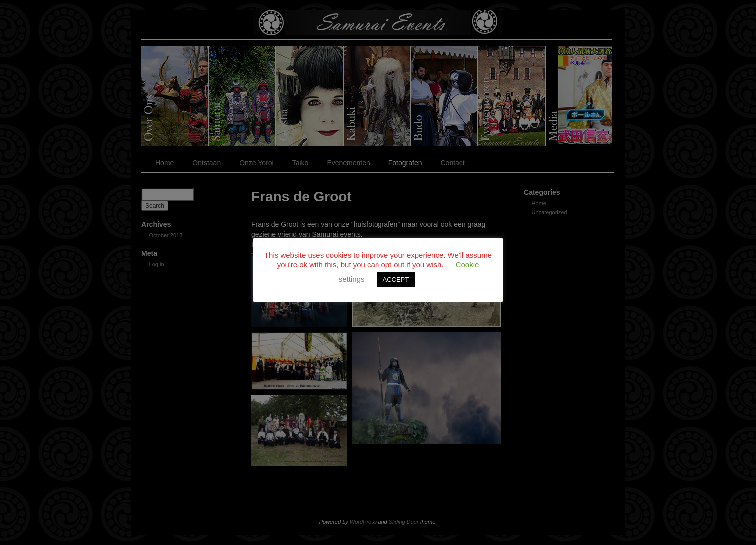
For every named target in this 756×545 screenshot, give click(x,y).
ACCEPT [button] (396, 279)
